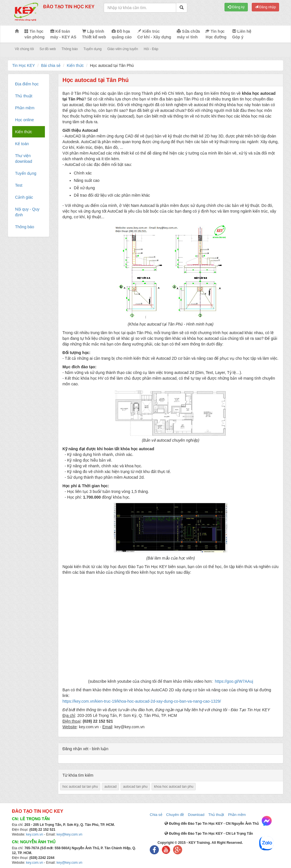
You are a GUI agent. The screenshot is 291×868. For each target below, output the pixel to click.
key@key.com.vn (69, 834)
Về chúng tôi (24, 49)
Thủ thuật (216, 815)
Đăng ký (236, 7)
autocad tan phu (135, 787)
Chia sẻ (156, 815)
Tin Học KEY (24, 65)
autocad (110, 787)
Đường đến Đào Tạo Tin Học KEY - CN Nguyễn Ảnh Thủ (212, 824)
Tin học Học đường (216, 34)
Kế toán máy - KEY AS (63, 34)
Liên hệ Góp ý (242, 34)
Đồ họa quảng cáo (122, 34)
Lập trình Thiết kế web (94, 34)
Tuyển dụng (93, 49)
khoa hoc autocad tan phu (174, 787)
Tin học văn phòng (35, 34)
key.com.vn (35, 834)
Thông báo (69, 49)
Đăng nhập (265, 7)
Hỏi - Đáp (151, 49)
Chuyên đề (175, 815)
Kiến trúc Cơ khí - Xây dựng (154, 34)
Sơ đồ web (48, 49)
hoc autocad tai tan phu (80, 787)
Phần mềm (237, 815)
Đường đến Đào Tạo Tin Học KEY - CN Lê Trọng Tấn (209, 834)
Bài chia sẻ (51, 65)
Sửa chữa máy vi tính (188, 34)
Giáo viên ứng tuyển (122, 49)
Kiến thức (75, 65)
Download (196, 815)
